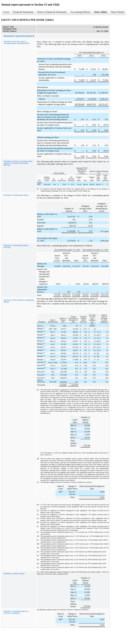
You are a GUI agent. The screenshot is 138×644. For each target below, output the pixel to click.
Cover (6, 12)
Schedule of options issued (14, 574)
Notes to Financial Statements (52, 12)
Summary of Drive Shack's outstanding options (19, 301)
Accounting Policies (80, 12)
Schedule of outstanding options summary (16, 246)
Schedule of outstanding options (16, 195)
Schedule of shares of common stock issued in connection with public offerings (18, 163)
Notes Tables (101, 12)
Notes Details (118, 12)
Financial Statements (23, 12)
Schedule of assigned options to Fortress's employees (16, 612)
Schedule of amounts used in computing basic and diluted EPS (16, 42)
